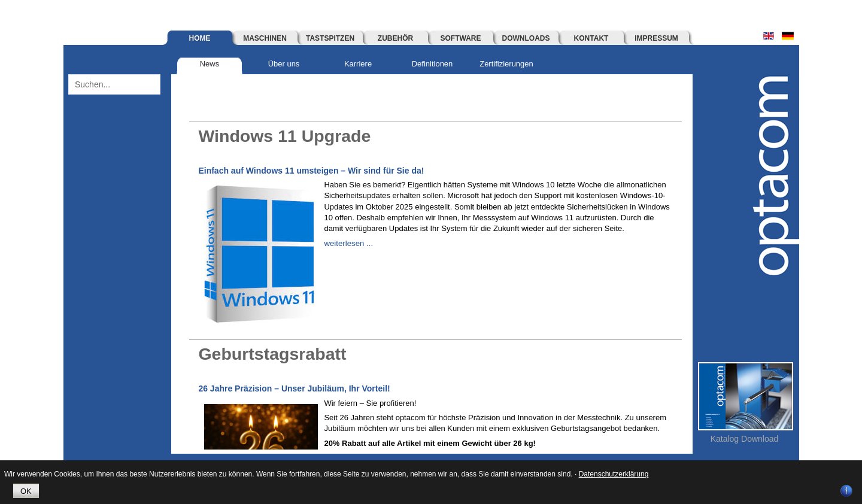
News (210, 64)
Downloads (526, 38)
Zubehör (395, 38)
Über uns (284, 64)
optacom (769, 177)
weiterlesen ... (348, 243)
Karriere (358, 64)
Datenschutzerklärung (614, 474)
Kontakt (591, 38)
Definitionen (432, 64)
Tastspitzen (330, 38)
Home (200, 38)
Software (461, 38)
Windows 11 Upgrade (289, 136)
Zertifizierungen (506, 64)
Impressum (656, 38)
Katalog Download (745, 439)
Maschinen (265, 38)
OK (26, 491)
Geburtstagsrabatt (276, 353)
